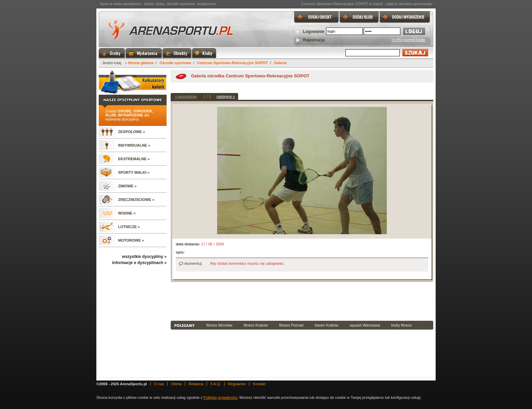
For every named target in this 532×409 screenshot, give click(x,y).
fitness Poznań (291, 325)
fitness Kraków (256, 325)
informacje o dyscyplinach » (139, 263)
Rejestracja (314, 40)
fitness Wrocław (219, 325)
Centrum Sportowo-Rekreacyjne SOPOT (233, 63)
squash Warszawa (365, 325)
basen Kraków (327, 325)
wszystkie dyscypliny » (144, 257)
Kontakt (259, 384)
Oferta (176, 384)
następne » (226, 96)
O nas (159, 384)
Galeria (280, 63)
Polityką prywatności (221, 397)
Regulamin (237, 384)
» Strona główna (139, 63)
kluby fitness (402, 325)
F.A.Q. (216, 384)
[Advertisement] (302, 301)
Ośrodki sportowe (175, 63)
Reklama (196, 384)
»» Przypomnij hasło (408, 40)
